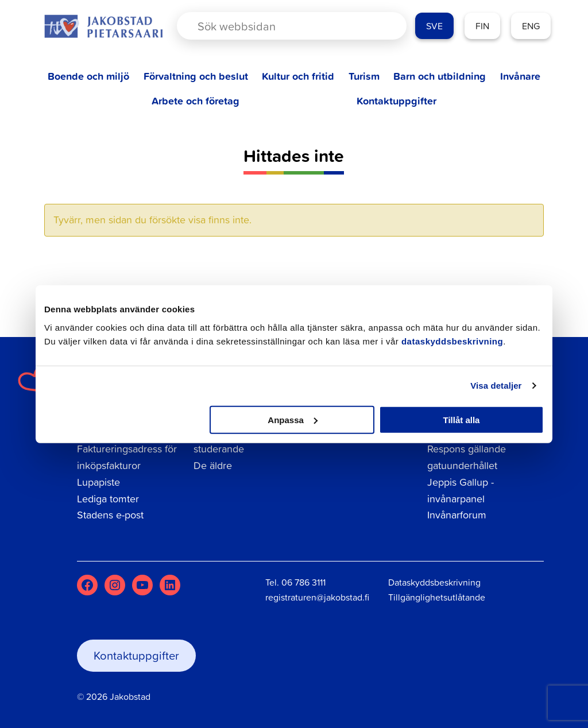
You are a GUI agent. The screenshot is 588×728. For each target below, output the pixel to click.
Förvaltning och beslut (196, 76)
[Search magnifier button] (378, 26)
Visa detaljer (496, 386)
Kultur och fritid (298, 76)
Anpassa (293, 419)
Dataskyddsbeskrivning (434, 582)
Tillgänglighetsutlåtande (437, 597)
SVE (434, 26)
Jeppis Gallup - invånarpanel (461, 490)
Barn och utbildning (440, 76)
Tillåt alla (461, 419)
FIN (482, 26)
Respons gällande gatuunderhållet (467, 457)
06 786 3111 (303, 582)
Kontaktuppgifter (396, 101)
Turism (364, 76)
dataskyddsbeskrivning (452, 341)
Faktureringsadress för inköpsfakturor (127, 457)
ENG (531, 26)
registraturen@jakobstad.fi (317, 597)
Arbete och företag (196, 101)
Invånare (520, 76)
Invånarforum (457, 515)
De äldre (213, 465)
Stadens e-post (110, 515)
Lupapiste (98, 482)
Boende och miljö (88, 76)
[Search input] (282, 26)
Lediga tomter (108, 499)
